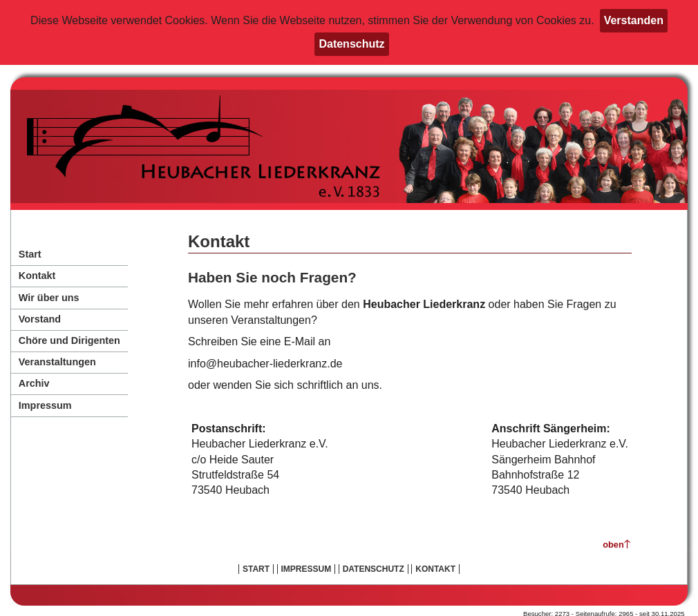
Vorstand (40, 319)
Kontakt (37, 276)
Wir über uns (49, 298)
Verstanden (634, 20)
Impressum (45, 405)
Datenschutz (351, 44)
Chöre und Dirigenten (69, 340)
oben (613, 545)
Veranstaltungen (57, 362)
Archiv (34, 383)
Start (30, 254)
